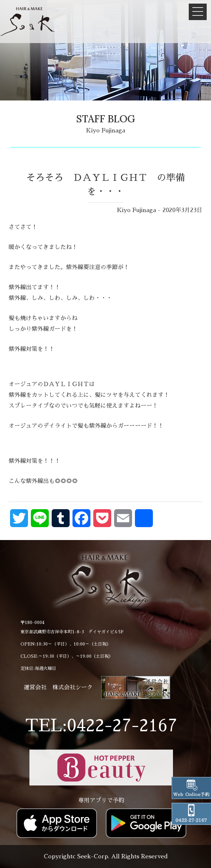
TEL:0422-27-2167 (101, 726)
